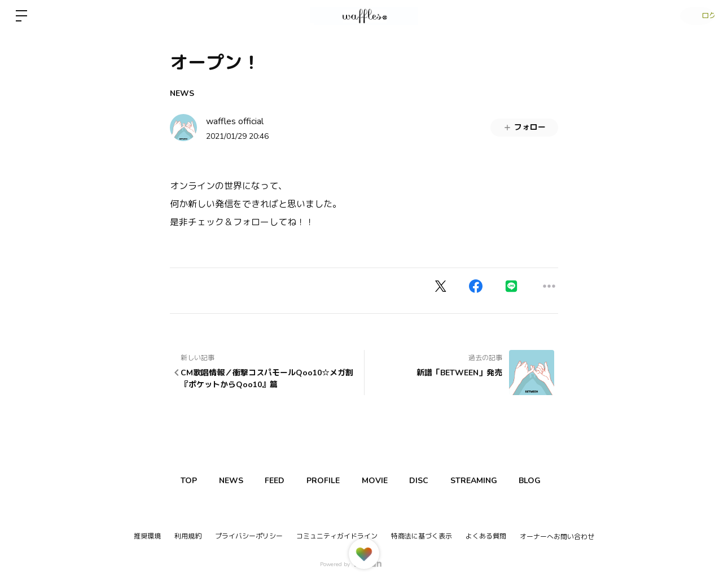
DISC (454, 481)
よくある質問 (486, 536)
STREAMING (516, 481)
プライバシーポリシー (249, 536)
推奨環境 (147, 536)
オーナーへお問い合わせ (557, 537)
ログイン (694, 16)
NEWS (182, 93)
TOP (192, 481)
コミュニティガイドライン (337, 536)
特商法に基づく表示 (422, 536)
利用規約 (188, 536)
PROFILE (346, 481)
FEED (291, 481)
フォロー (524, 127)
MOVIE (404, 481)
